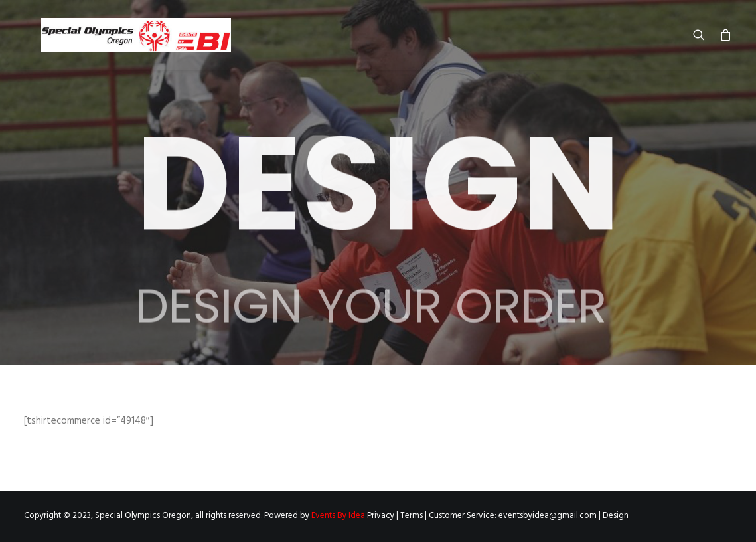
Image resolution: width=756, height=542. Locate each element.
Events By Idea (338, 516)
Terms (412, 516)
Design (616, 516)
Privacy (381, 516)
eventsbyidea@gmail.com (548, 516)
